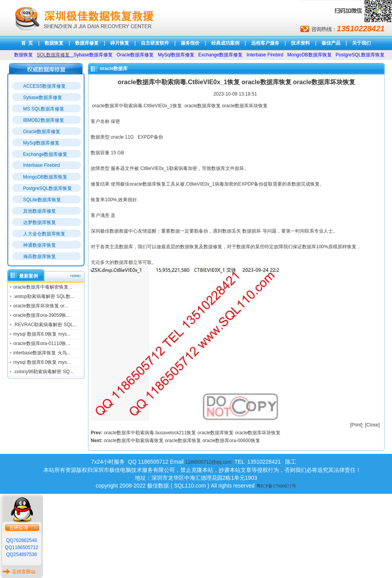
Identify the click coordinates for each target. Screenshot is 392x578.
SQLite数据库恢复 (42, 200)
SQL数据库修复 (53, 55)
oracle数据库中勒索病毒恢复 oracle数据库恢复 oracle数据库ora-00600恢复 (182, 441)
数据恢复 (54, 43)
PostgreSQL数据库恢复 (48, 188)
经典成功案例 (225, 43)
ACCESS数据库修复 (44, 86)
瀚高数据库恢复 (40, 256)
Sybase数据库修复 (43, 98)
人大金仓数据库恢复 (44, 234)
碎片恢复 (120, 43)
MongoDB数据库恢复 (45, 177)
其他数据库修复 (40, 211)
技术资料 (300, 43)
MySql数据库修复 (41, 143)
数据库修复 (87, 43)
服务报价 (190, 43)
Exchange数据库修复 (45, 154)
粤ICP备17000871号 (276, 486)
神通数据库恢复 (40, 245)
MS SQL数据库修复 (44, 109)
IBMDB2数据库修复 (44, 120)
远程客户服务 (265, 43)
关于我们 (361, 43)
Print (356, 425)
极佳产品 (331, 43)
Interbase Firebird (41, 165)
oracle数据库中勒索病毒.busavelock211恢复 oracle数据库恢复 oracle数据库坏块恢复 (192, 433)
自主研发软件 (155, 43)
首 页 (27, 43)
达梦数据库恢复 (40, 222)
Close (372, 425)
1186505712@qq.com (208, 462)
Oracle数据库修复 (42, 132)
